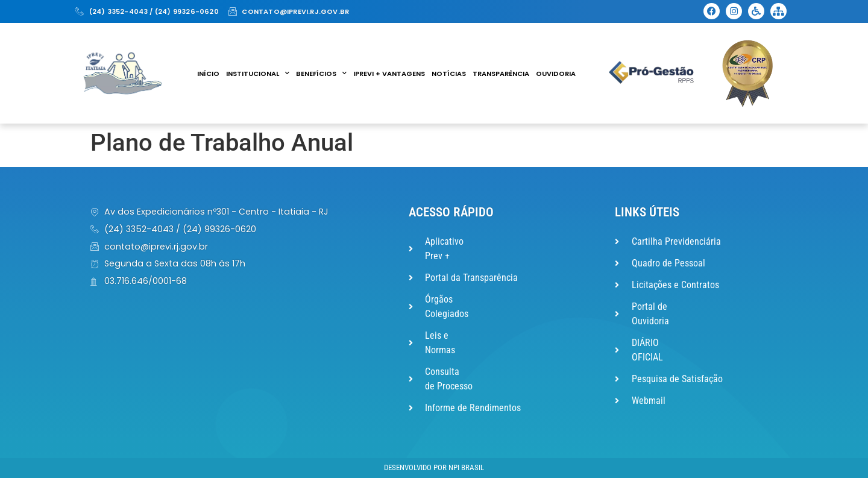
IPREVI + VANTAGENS (389, 74)
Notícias (449, 74)
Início (208, 74)
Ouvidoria (556, 74)
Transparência (501, 74)
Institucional (258, 74)
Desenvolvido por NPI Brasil (434, 467)
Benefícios (321, 74)
